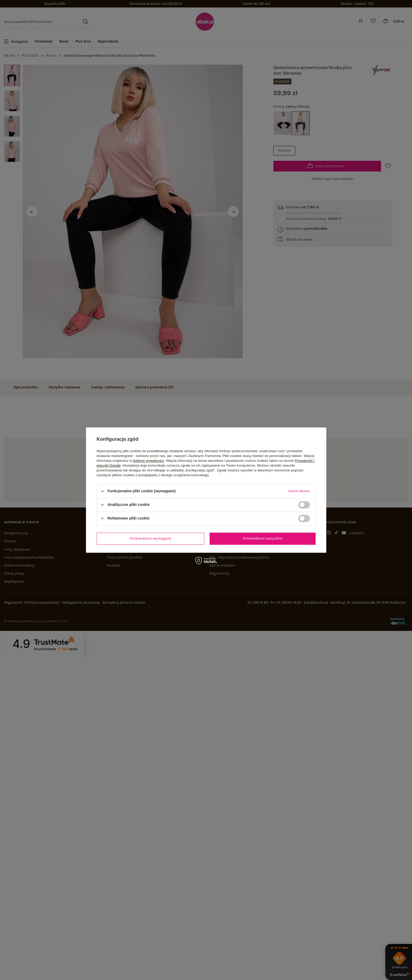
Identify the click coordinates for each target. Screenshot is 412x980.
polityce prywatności (148, 461)
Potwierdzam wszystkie (262, 538)
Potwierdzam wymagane (150, 538)
